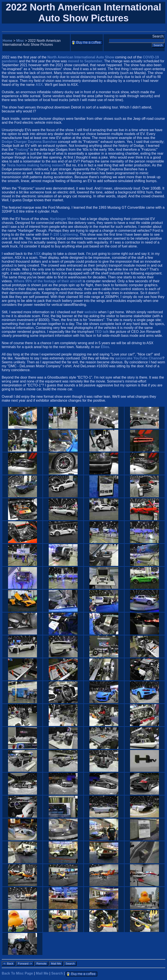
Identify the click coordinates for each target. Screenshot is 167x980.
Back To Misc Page (17, 973)
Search (57, 973)
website (91, 312)
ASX (39, 85)
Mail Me (42, 973)
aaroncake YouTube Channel (139, 358)
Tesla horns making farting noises (35, 165)
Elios (105, 347)
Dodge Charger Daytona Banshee (29, 142)
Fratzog (22, 150)
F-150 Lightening (64, 234)
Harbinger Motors (64, 219)
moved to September (85, 61)
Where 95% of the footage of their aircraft (48, 281)
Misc (20, 41)
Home (7, 41)
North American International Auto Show (81, 57)
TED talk (102, 332)
